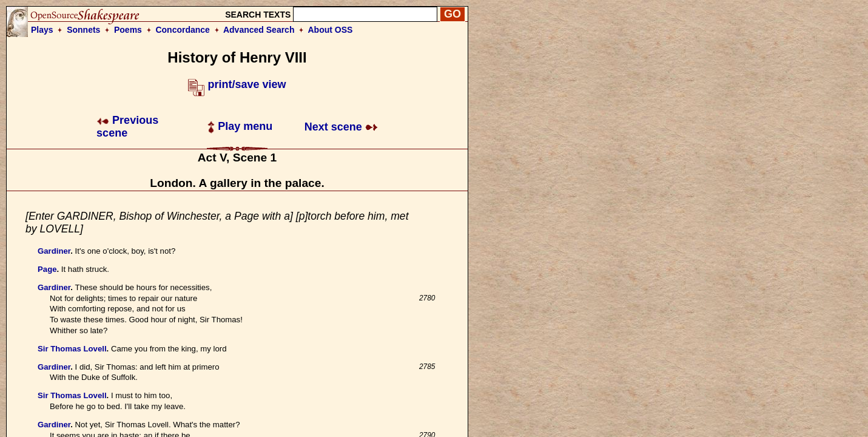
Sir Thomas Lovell (72, 349)
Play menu (240, 126)
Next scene (341, 127)
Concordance (182, 30)
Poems (128, 30)
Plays (42, 30)
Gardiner (54, 251)
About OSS (331, 30)
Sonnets (83, 30)
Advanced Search (259, 30)
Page (47, 269)
